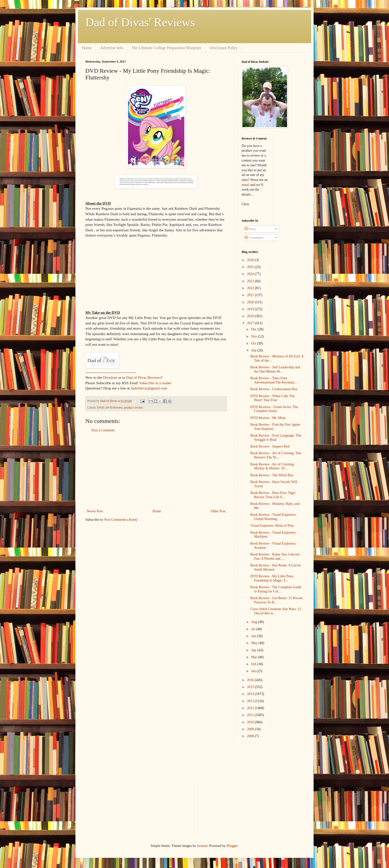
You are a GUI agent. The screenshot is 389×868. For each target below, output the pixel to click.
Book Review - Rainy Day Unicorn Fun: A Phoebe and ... (275, 556)
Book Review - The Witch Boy (272, 475)
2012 (251, 708)
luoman (202, 846)
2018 (251, 316)
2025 (251, 267)
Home (87, 48)
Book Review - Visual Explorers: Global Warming (273, 517)
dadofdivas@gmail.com (149, 388)
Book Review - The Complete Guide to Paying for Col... (276, 589)
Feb (254, 664)
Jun (254, 636)
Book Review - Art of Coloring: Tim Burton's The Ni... (276, 455)
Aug (255, 622)
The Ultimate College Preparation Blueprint (166, 48)
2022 (251, 288)
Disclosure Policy (224, 48)
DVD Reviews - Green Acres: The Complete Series (274, 409)
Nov (255, 336)
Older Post (218, 511)
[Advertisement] (156, 471)
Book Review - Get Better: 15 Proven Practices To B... (276, 600)
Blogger (232, 846)
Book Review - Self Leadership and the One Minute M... (275, 369)
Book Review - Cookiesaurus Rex (274, 389)
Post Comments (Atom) (121, 520)
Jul (254, 629)
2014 (251, 694)
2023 (251, 281)
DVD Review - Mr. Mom (268, 418)
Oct (254, 343)
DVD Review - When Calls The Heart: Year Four (273, 398)
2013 (251, 701)
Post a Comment (103, 430)
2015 (251, 687)
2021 (251, 295)
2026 (251, 260)
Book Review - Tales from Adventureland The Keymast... (274, 380)
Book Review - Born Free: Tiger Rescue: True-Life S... (273, 495)
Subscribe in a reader (155, 383)
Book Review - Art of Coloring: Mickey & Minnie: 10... (273, 466)
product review (133, 408)
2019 (251, 309)
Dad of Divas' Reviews (140, 22)
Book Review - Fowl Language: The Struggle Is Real (276, 438)
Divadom (110, 377)
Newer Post (95, 511)
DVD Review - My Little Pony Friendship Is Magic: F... (272, 578)
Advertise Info (112, 48)
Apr (254, 650)
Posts (250, 229)
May (255, 643)
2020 (251, 302)
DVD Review (114, 408)
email (245, 185)
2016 (251, 680)
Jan (254, 671)
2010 (251, 722)
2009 (251, 729)
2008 (251, 736)
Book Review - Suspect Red (270, 446)
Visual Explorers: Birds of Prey (272, 526)
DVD (101, 408)
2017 (251, 323)
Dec (254, 329)
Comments (254, 238)
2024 (251, 274)
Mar (254, 657)
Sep (254, 350)
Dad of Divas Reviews (144, 377)
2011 (251, 715)
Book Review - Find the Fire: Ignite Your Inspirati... (275, 427)
